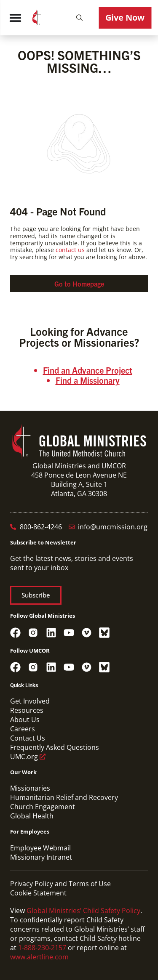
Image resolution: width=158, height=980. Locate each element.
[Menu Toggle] (15, 18)
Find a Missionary (88, 380)
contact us (70, 250)
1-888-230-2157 (42, 948)
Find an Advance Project (88, 370)
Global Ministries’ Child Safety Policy (83, 911)
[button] (79, 18)
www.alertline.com (39, 957)
